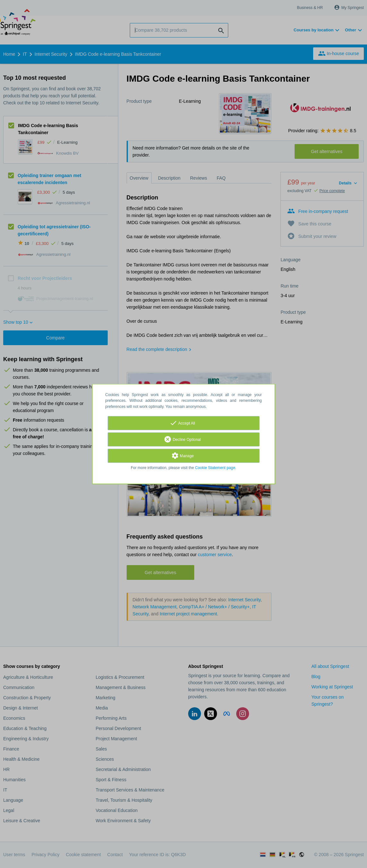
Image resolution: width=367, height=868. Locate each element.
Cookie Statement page (215, 468)
